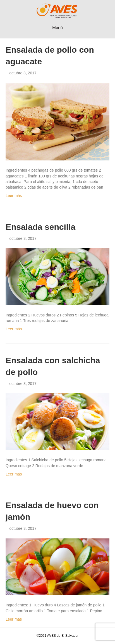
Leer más (14, 196)
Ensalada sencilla (40, 227)
